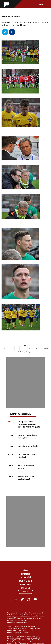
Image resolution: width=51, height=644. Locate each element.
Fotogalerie (26, 585)
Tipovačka (25, 574)
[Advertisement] (25, 383)
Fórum (25, 571)
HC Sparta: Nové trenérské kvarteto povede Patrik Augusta (29, 424)
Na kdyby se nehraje (28, 446)
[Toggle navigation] (43, 4)
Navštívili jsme (26, 581)
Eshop (25, 592)
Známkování (26, 578)
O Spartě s (26, 588)
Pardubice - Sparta (11, 17)
